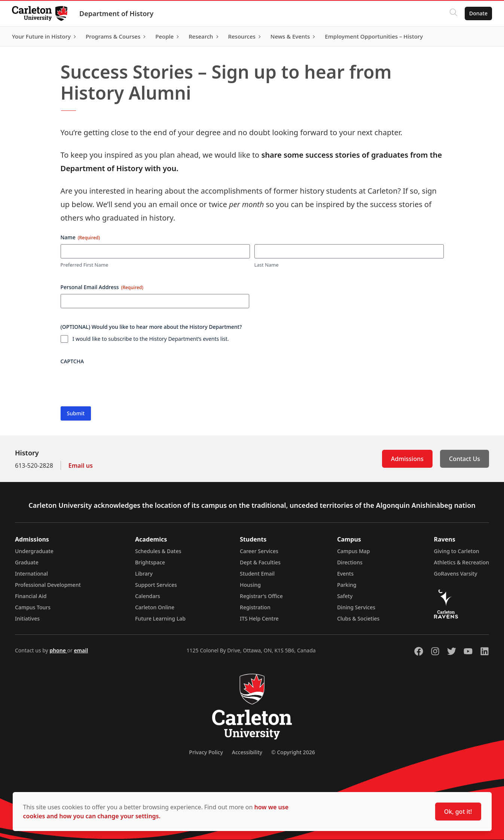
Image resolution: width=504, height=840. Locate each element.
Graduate (27, 562)
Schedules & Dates (158, 551)
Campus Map (354, 551)
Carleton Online (155, 607)
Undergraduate (34, 551)
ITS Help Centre (259, 618)
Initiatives (27, 618)
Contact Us (465, 459)
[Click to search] (453, 13)
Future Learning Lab (160, 618)
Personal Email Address (102, 287)
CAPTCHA (72, 361)
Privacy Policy (206, 752)
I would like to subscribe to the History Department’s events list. (151, 339)
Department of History (116, 13)
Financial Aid (31, 596)
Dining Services (356, 607)
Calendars (148, 596)
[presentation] (117, 383)
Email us (81, 466)
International (31, 574)
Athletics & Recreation (462, 562)
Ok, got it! (458, 812)
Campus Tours (33, 607)
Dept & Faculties (260, 562)
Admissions (407, 459)
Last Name (267, 265)
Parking (347, 585)
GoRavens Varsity (456, 574)
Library (144, 574)
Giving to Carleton (457, 551)
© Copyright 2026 (293, 752)
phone (58, 650)
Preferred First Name (85, 265)
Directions (350, 562)
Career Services (259, 551)
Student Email (257, 574)
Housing (250, 585)
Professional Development (48, 585)
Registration (255, 607)
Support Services (156, 585)
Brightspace (150, 562)
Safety (345, 596)
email (81, 650)
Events (345, 574)
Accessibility (247, 752)
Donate (478, 13)
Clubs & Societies (358, 618)
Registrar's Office (261, 596)
